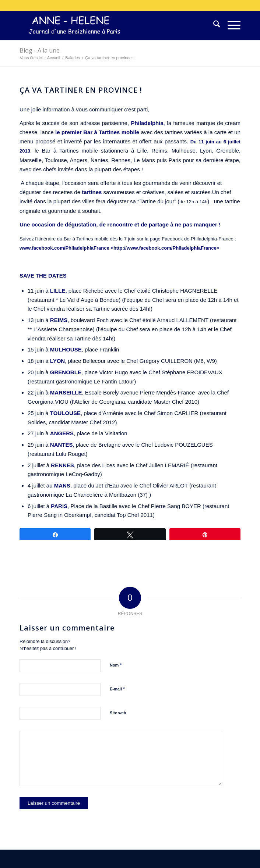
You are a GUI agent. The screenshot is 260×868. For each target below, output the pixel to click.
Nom (116, 665)
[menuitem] (213, 25)
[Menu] (230, 25)
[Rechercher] (213, 25)
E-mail (117, 689)
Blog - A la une (40, 50)
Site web (118, 713)
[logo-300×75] (108, 25)
